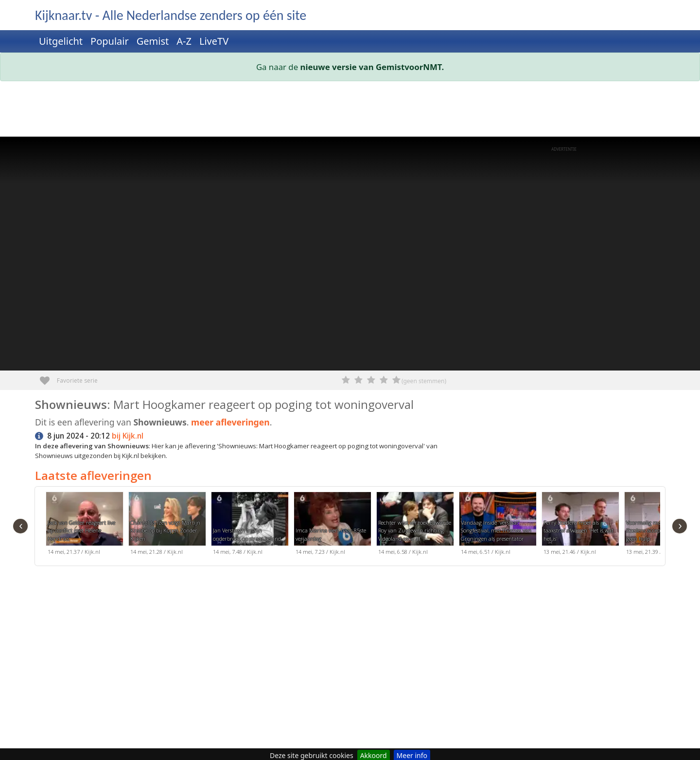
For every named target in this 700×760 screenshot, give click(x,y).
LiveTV (214, 41)
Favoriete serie (48, 377)
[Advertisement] (327, 111)
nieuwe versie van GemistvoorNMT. (372, 67)
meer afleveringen (230, 422)
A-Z (184, 41)
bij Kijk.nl (128, 436)
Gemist (153, 41)
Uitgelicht (61, 41)
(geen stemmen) (424, 381)
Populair (110, 41)
